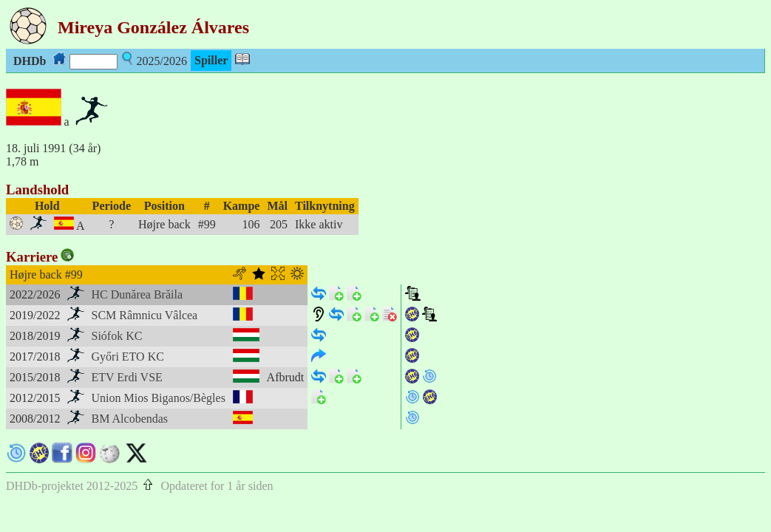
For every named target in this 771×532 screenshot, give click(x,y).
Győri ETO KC (128, 357)
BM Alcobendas (130, 419)
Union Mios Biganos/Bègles (159, 398)
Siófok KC (117, 336)
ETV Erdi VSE (127, 377)
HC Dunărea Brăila (137, 294)
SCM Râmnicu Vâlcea (145, 315)
